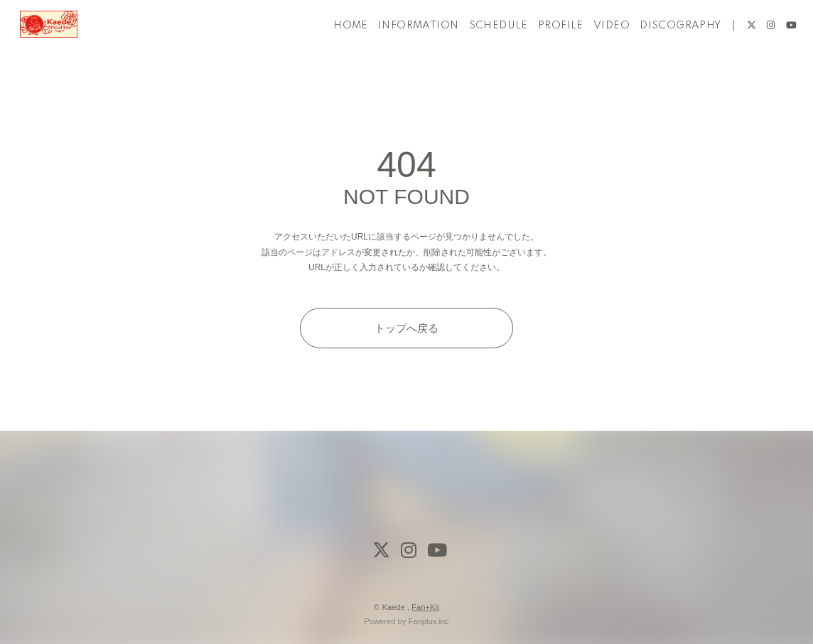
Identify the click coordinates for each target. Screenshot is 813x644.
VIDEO (596, 55)
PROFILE (545, 55)
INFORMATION (403, 55)
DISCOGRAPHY (664, 55)
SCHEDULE (482, 55)
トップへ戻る (406, 328)
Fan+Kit (425, 607)
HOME (335, 55)
